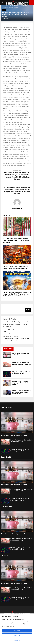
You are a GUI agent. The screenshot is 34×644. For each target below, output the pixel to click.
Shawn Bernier (7, 18)
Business (4, 10)
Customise (17, 635)
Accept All (17, 631)
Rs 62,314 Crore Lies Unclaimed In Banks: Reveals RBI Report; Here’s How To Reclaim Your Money (16, 241)
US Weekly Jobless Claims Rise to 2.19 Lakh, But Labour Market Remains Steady (22, 392)
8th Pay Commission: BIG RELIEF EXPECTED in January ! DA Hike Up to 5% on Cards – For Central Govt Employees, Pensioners (17, 294)
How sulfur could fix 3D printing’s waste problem (16, 322)
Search (5, 307)
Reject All (17, 640)
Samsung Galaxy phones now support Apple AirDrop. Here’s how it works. (21, 383)
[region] (17, 629)
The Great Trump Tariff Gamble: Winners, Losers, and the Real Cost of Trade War (16, 267)
